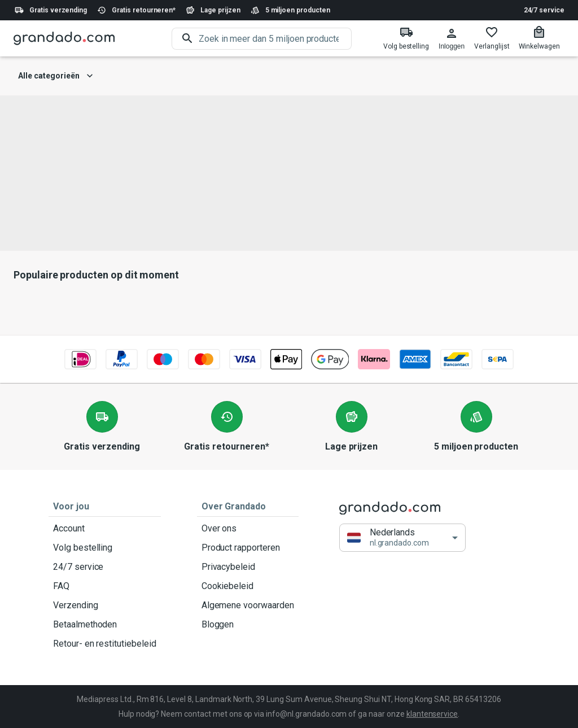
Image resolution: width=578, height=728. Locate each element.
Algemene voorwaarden (248, 605)
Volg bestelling (105, 548)
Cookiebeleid (248, 586)
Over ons (248, 529)
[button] (402, 538)
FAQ (105, 586)
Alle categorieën (56, 76)
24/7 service (544, 10)
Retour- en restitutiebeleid (105, 644)
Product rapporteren (248, 548)
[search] (275, 39)
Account (105, 529)
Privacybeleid (248, 567)
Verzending (105, 605)
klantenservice (432, 714)
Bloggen (248, 625)
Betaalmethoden (105, 625)
